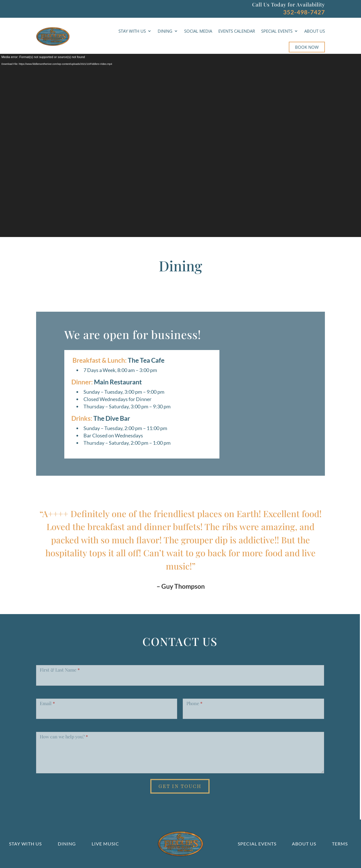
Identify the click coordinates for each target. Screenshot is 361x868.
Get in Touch (180, 786)
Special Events (257, 844)
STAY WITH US (132, 31)
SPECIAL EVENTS (277, 31)
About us (304, 844)
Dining (67, 844)
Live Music (105, 844)
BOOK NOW (307, 47)
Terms (340, 844)
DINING (165, 31)
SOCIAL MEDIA (198, 31)
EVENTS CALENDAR (237, 31)
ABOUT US (315, 31)
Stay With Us (25, 844)
